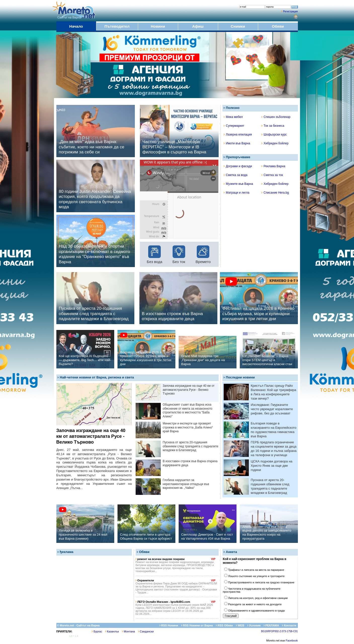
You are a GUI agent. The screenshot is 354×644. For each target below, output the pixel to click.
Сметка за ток (272, 175)
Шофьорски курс (274, 135)
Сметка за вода (236, 175)
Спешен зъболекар (276, 117)
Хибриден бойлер (275, 143)
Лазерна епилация (238, 135)
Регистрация (290, 11)
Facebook (292, 640)
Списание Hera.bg (275, 193)
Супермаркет (234, 126)
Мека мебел (233, 117)
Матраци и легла (237, 193)
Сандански (146, 631)
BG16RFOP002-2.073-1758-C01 (280, 631)
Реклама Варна (273, 166)
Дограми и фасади (238, 166)
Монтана (129, 631)
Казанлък (112, 631)
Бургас (97, 631)
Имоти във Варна (237, 143)
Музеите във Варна (238, 184)
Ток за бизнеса (273, 126)
